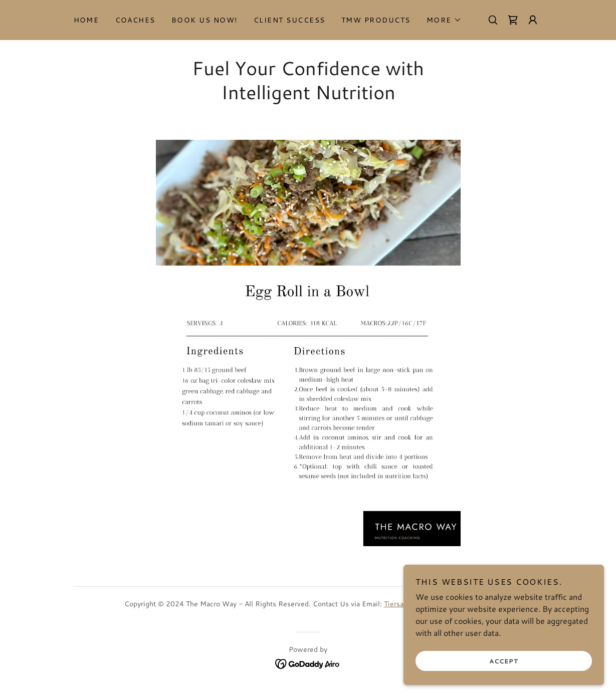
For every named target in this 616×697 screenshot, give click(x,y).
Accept (504, 661)
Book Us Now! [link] (204, 20)
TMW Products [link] (376, 20)
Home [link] (86, 20)
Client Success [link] (289, 20)
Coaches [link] (136, 20)
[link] (513, 20)
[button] (444, 20)
